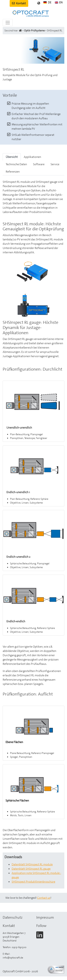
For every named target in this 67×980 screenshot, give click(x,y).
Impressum (45, 917)
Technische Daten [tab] (16, 164)
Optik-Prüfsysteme (34, 30)
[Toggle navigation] (8, 23)
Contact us (44, 898)
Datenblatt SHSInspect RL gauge (31, 869)
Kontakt (19, 3)
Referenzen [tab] (13, 172)
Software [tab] (39, 164)
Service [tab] (55, 164)
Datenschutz (13, 917)
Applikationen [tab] (32, 157)
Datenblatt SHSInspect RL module (32, 864)
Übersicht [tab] (12, 157)
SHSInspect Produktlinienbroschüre (33, 882)
